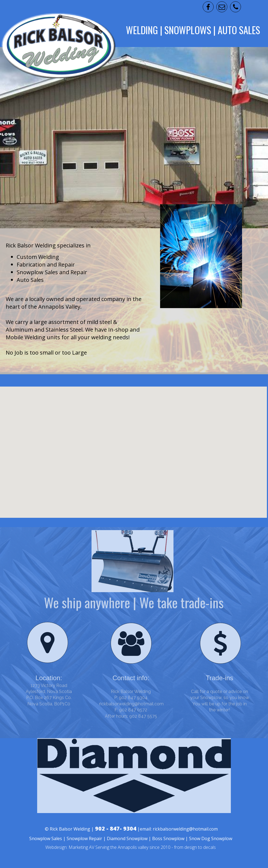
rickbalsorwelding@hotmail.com (131, 704)
